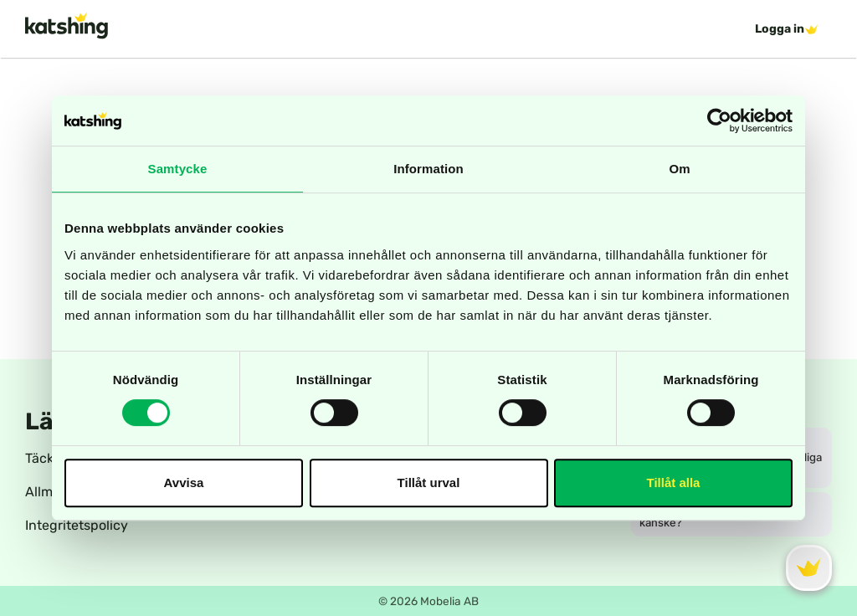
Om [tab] (679, 169)
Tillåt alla (674, 483)
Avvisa (184, 483)
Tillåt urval (429, 483)
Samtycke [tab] (178, 169)
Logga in (787, 29)
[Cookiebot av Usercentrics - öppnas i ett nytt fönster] (719, 121)
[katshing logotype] (67, 26)
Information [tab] (428, 169)
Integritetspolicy (77, 525)
